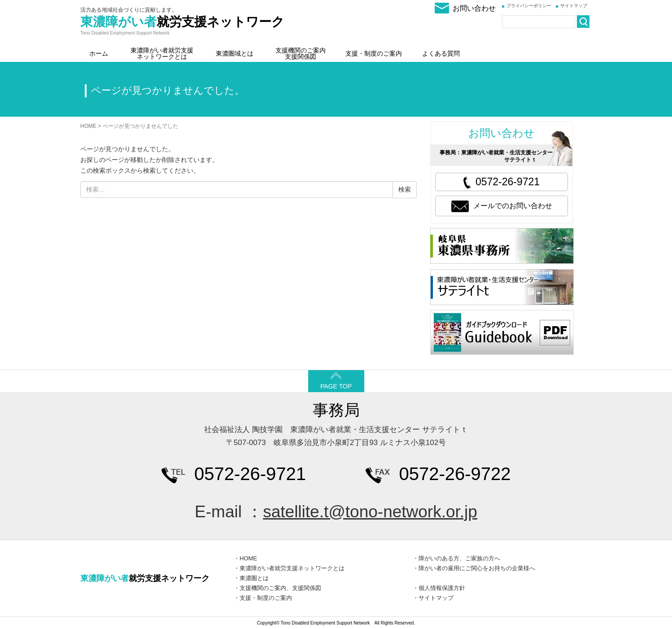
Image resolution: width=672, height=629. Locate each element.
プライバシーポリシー (529, 6)
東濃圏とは (254, 578)
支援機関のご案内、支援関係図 (280, 588)
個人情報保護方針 (442, 588)
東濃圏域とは (235, 53)
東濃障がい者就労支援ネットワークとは (162, 53)
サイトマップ (574, 6)
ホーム (99, 53)
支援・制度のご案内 (374, 53)
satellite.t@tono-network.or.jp (370, 512)
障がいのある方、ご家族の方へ (459, 558)
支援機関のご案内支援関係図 (301, 53)
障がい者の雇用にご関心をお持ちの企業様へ (477, 568)
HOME (88, 126)
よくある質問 (441, 53)
